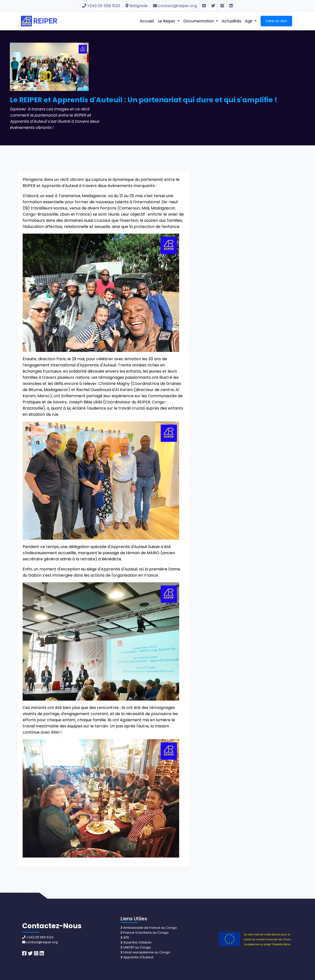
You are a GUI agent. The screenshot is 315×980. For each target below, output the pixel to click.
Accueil (147, 21)
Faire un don (276, 21)
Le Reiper (167, 21)
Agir (249, 21)
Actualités (231, 21)
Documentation (199, 21)
